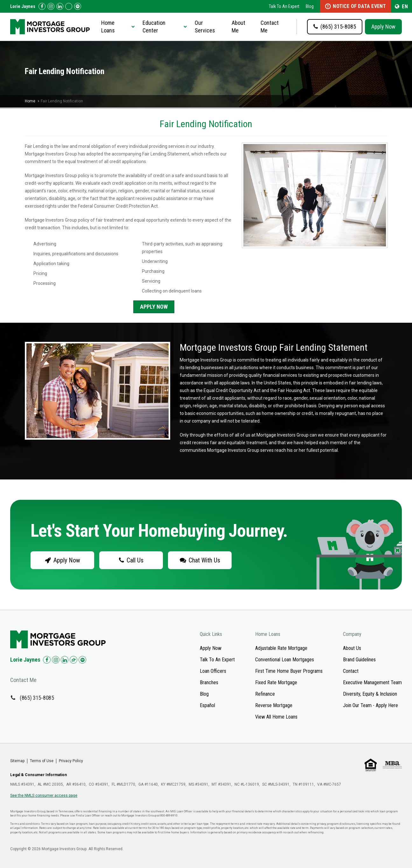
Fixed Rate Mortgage (276, 682)
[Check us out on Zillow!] (69, 6)
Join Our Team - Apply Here (370, 705)
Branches (209, 682)
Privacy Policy (71, 761)
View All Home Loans (276, 717)
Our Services (205, 27)
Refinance (265, 694)
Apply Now (383, 27)
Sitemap (17, 761)
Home (30, 101)
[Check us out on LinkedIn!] (60, 6)
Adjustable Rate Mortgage (281, 648)
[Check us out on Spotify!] (82, 660)
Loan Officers (213, 671)
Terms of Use (42, 761)
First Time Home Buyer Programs (289, 671)
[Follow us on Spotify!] (78, 6)
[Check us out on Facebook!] (42, 6)
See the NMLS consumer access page (44, 796)
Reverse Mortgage (274, 705)
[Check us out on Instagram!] (51, 6)
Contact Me (270, 27)
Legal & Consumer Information (38, 775)
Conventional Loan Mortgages (285, 660)
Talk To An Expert (284, 6)
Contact (351, 671)
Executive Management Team (372, 682)
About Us (352, 648)
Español (207, 705)
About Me (238, 27)
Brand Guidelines (359, 660)
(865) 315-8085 (37, 698)
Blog (310, 6)
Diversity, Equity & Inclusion (370, 694)
